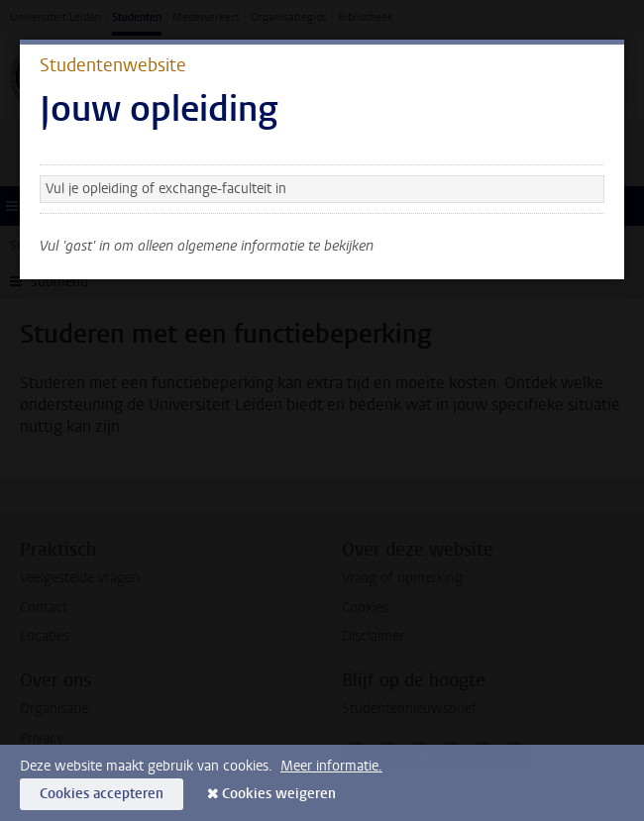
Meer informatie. (331, 766)
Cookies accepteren (102, 794)
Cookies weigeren (279, 794)
